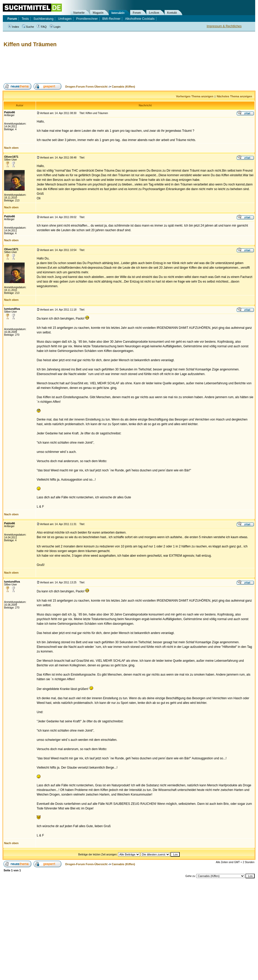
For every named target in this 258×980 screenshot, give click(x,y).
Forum (137, 13)
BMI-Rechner (112, 19)
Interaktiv (118, 13)
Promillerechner (87, 19)
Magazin (98, 13)
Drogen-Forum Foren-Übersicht (86, 87)
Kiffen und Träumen (30, 44)
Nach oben (11, 148)
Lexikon (154, 13)
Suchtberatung (43, 19)
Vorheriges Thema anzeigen (195, 96)
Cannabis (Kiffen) (123, 87)
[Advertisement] (96, 66)
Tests (25, 19)
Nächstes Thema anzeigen (234, 96)
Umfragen (65, 19)
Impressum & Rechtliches (224, 26)
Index (14, 27)
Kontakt (172, 13)
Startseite (79, 13)
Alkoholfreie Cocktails (140, 19)
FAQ (42, 27)
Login (55, 27)
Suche (28, 27)
